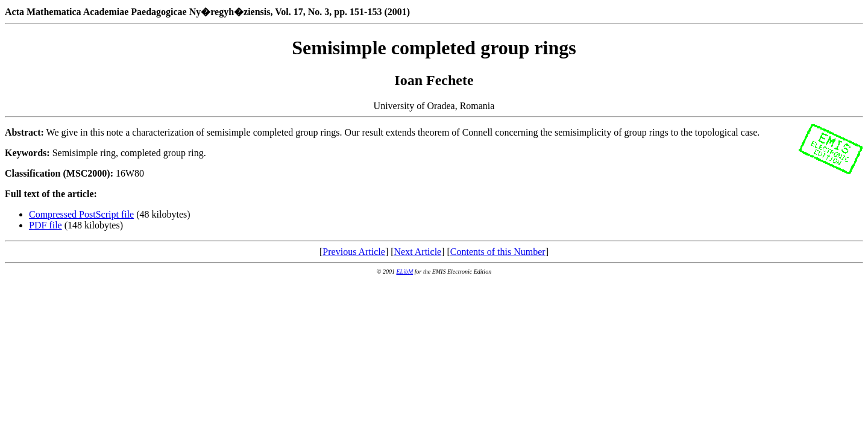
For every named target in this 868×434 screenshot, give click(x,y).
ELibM (404, 272)
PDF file (46, 225)
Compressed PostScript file (81, 214)
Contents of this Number (498, 252)
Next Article (418, 252)
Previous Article (354, 252)
